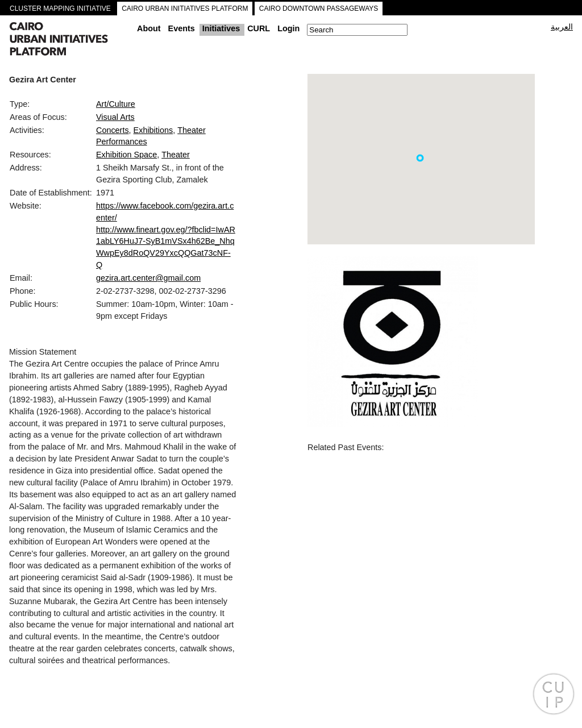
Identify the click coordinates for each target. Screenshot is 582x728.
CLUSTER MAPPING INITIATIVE (60, 9)
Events (182, 28)
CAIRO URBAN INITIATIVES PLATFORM (185, 9)
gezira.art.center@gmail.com (148, 278)
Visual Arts (115, 117)
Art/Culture (116, 104)
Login (288, 28)
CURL (259, 28)
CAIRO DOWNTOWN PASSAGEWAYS (319, 9)
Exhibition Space (126, 155)
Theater (176, 155)
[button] (420, 158)
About (149, 28)
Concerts (113, 130)
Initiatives (221, 28)
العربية (562, 27)
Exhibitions (153, 130)
